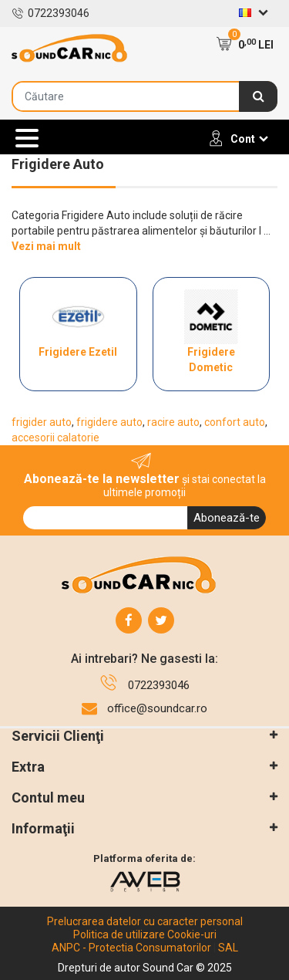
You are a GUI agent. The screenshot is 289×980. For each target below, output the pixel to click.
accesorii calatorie (55, 438)
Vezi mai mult (46, 246)
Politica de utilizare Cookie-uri (145, 934)
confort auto (235, 422)
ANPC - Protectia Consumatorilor (131, 948)
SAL (228, 948)
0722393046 (50, 13)
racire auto (173, 422)
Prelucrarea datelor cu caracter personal (145, 921)
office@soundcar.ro (157, 708)
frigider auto (42, 422)
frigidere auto (109, 422)
